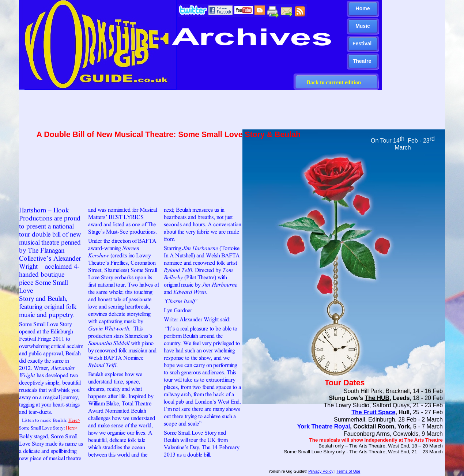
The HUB (377, 398)
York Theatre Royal (324, 426)
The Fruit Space (373, 412)
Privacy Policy (321, 471)
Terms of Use (348, 471)
